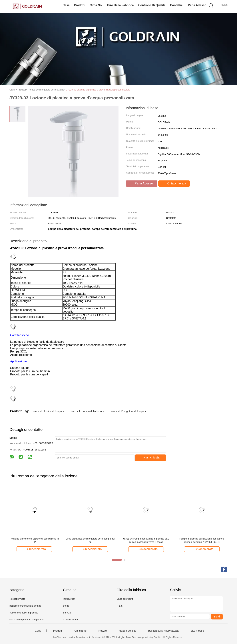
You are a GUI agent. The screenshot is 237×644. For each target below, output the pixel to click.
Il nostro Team (70, 620)
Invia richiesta (151, 457)
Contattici (177, 5)
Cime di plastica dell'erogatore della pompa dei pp (90, 540)
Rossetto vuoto (17, 599)
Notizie (103, 631)
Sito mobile (197, 631)
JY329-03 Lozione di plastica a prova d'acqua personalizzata (98, 90)
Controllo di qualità (152, 5)
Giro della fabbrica (120, 5)
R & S (120, 606)
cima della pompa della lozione (87, 411)
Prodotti (80, 5)
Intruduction (69, 599)
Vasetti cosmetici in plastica (24, 613)
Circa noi (96, 5)
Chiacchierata (175, 184)
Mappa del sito (128, 631)
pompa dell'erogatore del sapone (128, 411)
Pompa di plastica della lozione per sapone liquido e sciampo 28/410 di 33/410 (202, 540)
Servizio (67, 613)
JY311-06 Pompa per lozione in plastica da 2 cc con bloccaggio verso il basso (146, 540)
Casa (66, 5)
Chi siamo (80, 631)
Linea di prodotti (125, 599)
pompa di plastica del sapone (48, 411)
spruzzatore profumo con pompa (26, 620)
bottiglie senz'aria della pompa (25, 606)
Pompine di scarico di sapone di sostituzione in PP (34, 540)
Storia (66, 606)
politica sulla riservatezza (163, 631)
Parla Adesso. (197, 5)
